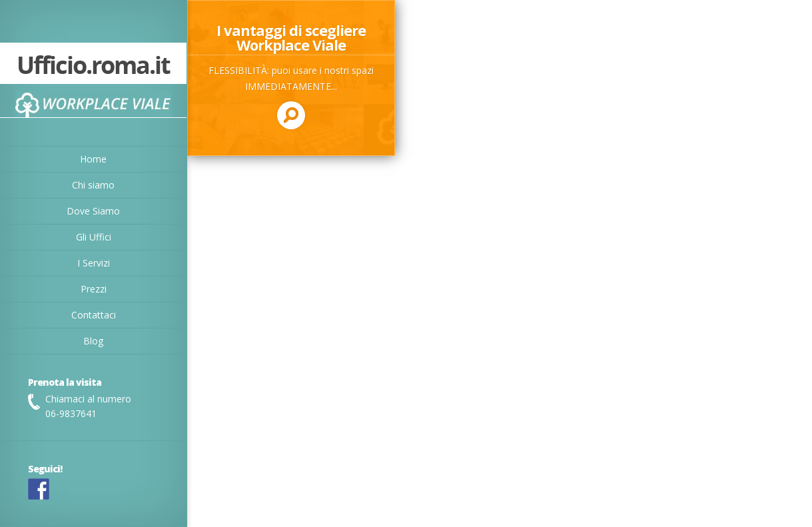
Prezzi (94, 289)
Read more (291, 78)
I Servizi (94, 263)
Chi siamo (93, 185)
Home (93, 159)
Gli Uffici (94, 237)
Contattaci (94, 315)
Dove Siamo (93, 211)
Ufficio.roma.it (93, 67)
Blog (93, 341)
